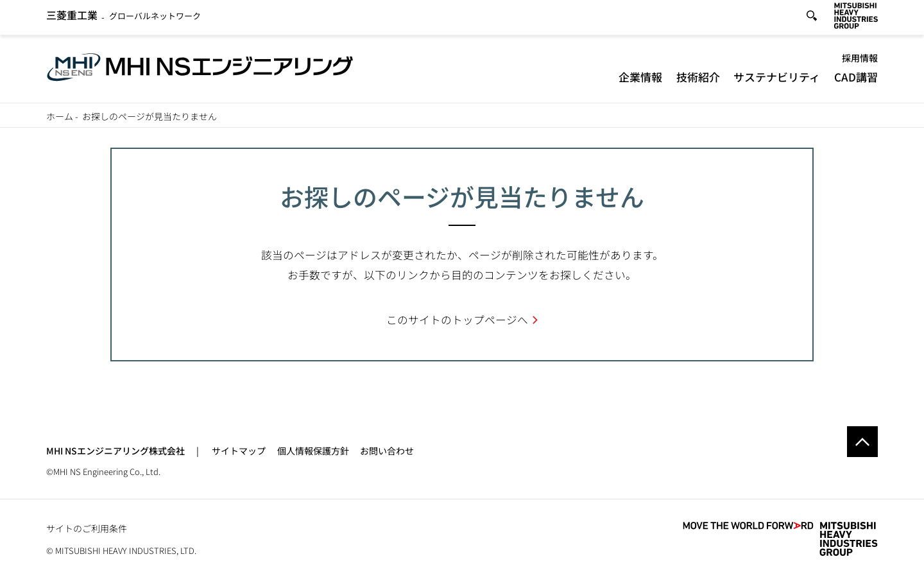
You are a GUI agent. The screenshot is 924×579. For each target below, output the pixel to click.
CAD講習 (856, 80)
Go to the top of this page (862, 442)
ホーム (60, 116)
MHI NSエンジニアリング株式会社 (116, 451)
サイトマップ (239, 451)
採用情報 (860, 61)
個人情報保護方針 (313, 451)
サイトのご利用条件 (87, 528)
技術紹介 (698, 80)
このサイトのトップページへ (457, 320)
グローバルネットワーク (124, 18)
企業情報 (640, 80)
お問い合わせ (387, 451)
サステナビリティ (777, 80)
